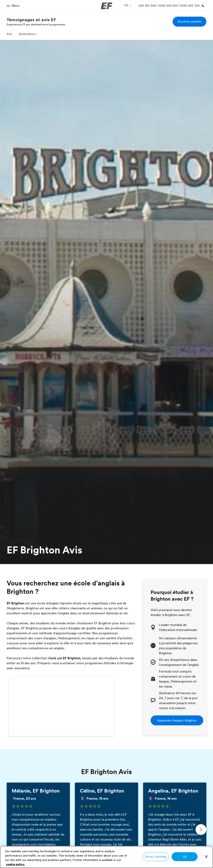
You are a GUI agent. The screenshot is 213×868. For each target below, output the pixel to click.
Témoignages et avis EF (31, 20)
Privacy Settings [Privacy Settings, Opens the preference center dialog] (156, 857)
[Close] (206, 857)
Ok (185, 857)
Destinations (27, 34)
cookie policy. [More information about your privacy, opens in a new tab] (15, 864)
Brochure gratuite (189, 21)
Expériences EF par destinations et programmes (36, 24)
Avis (9, 34)
